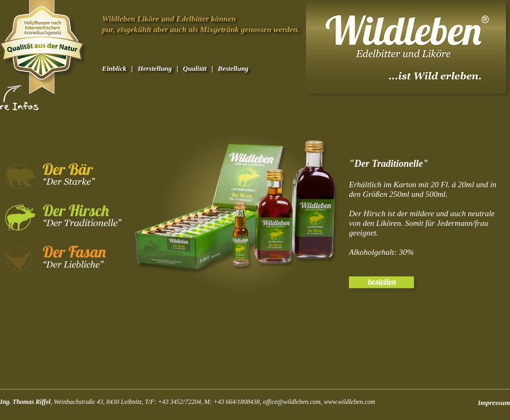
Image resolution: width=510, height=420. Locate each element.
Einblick (114, 68)
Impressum (494, 403)
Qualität (195, 68)
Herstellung (155, 68)
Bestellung (233, 68)
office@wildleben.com (292, 402)
